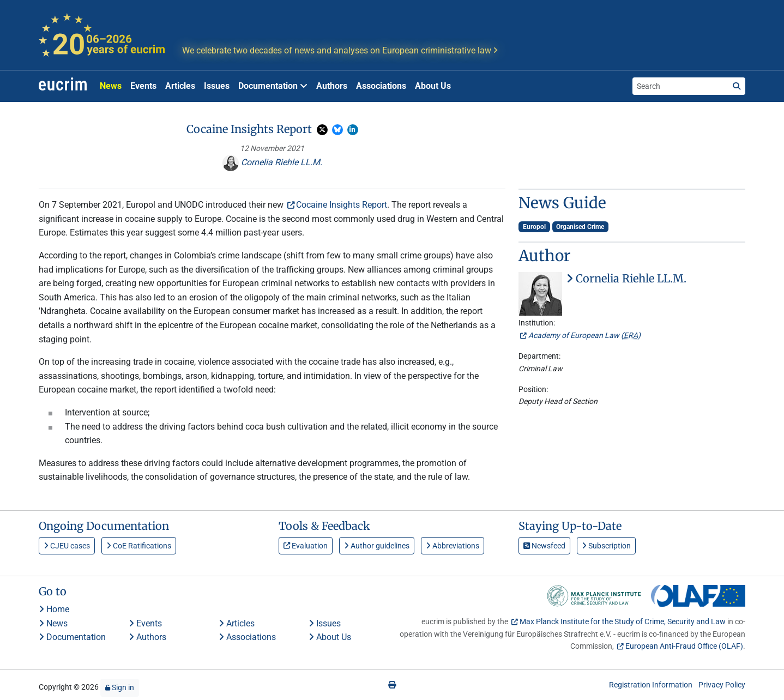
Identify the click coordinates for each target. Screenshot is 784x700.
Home (54, 609)
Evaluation (306, 546)
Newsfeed (544, 546)
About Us (433, 86)
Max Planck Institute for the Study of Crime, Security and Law (623, 621)
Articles (180, 86)
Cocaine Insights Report (342, 205)
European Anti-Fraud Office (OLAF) (684, 646)
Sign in (120, 687)
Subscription (606, 546)
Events (143, 86)
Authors (332, 86)
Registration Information (651, 685)
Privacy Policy (722, 685)
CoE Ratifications (139, 546)
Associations (381, 86)
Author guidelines (377, 546)
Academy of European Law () (584, 335)
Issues (217, 86)
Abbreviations (453, 546)
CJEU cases (67, 546)
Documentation (72, 637)
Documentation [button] (273, 86)
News (111, 86)
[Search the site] (680, 86)
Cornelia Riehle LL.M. (272, 162)
